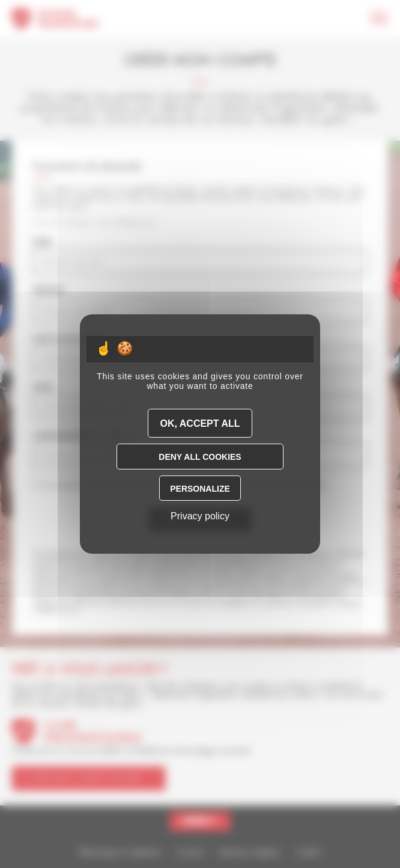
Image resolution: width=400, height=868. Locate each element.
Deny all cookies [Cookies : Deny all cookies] (200, 457)
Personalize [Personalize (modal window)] (200, 489)
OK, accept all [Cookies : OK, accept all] (200, 423)
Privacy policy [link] (200, 516)
